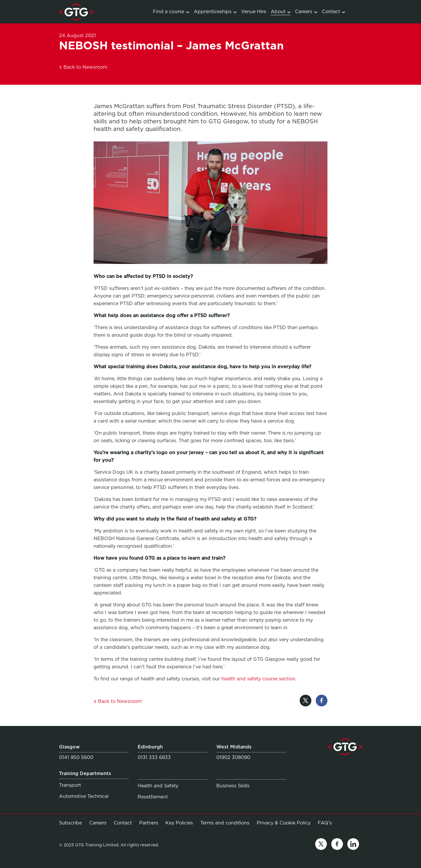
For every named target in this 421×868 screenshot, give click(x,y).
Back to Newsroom (83, 67)
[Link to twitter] (321, 845)
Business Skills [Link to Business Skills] (233, 786)
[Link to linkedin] (353, 845)
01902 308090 (233, 757)
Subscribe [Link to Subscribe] (70, 823)
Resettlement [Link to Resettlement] (153, 797)
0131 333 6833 (154, 757)
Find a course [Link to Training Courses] (171, 12)
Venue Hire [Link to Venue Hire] (254, 12)
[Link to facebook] (337, 845)
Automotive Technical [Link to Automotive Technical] (84, 796)
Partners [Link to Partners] (149, 823)
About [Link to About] (281, 12)
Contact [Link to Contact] (333, 12)
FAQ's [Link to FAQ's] (325, 823)
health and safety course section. (259, 679)
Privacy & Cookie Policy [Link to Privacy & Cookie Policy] (284, 823)
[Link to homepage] (76, 12)
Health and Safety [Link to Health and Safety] (158, 786)
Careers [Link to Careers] (306, 12)
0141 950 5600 (76, 757)
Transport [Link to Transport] (70, 785)
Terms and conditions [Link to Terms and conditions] (225, 823)
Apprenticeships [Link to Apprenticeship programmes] (215, 12)
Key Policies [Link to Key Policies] (179, 823)
